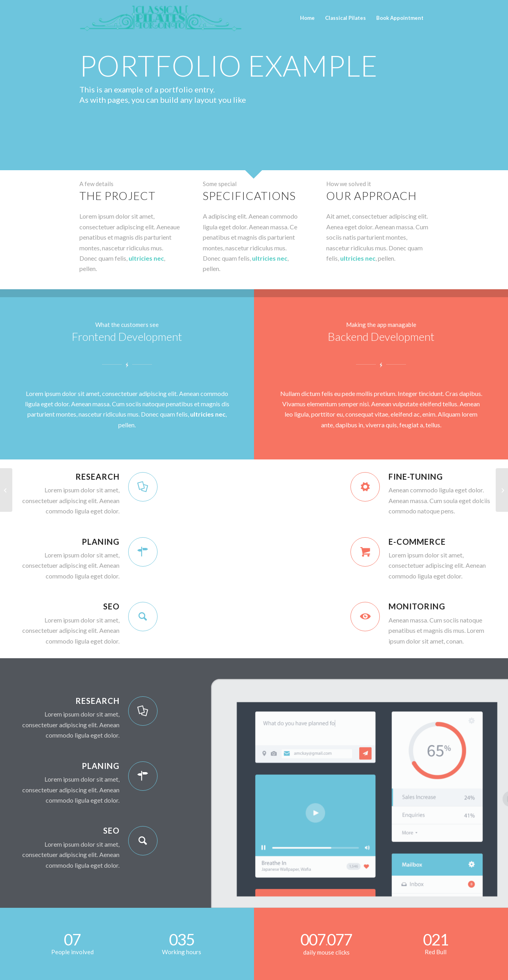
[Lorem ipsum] (502, 490)
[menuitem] (307, 15)
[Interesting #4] (6, 490)
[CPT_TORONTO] (161, 18)
